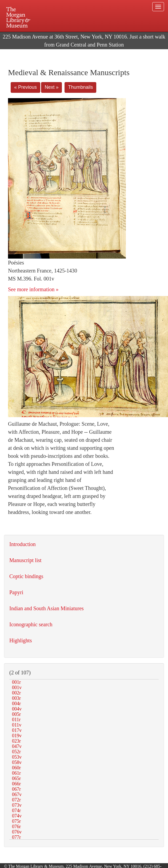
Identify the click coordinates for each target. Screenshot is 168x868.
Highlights (21, 640)
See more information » (33, 289)
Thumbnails (80, 87)
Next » (51, 87)
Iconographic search (31, 624)
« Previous (25, 87)
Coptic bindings (26, 576)
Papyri (16, 592)
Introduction (23, 544)
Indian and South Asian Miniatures (47, 608)
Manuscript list (25, 560)
